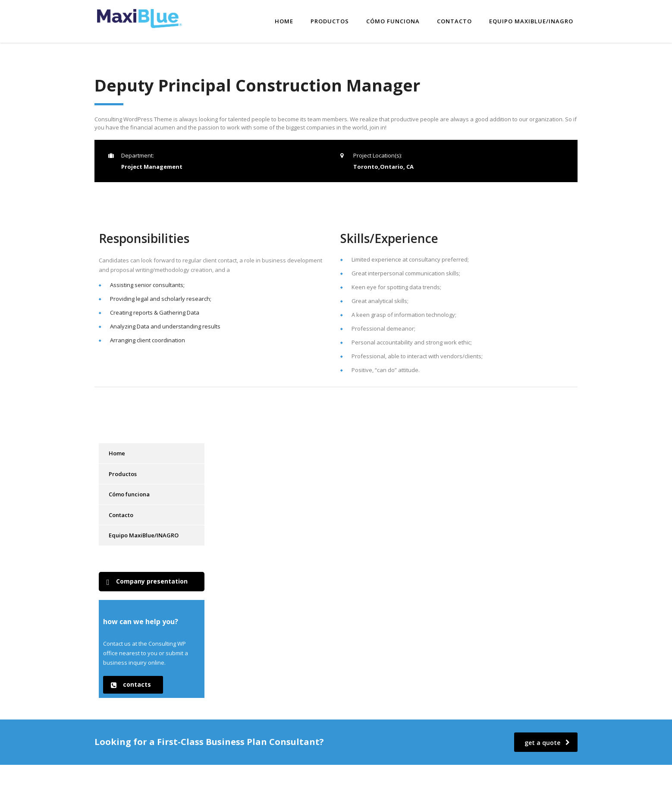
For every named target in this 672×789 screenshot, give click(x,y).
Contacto (454, 20)
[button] (152, 580)
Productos (330, 20)
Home (284, 20)
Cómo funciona (393, 20)
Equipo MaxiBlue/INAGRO (531, 20)
